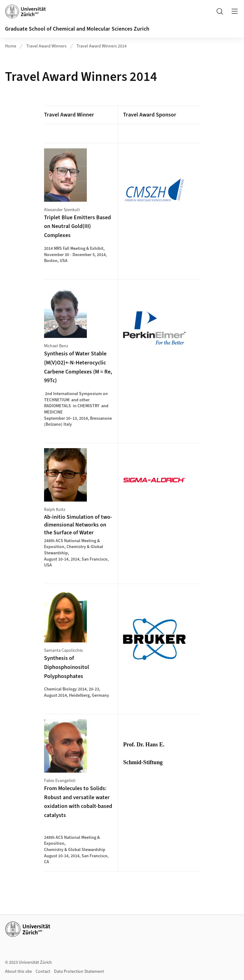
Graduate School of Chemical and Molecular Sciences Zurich (77, 29)
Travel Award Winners (46, 46)
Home (11, 46)
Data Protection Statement (79, 972)
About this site (18, 972)
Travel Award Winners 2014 (102, 46)
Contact (43, 972)
